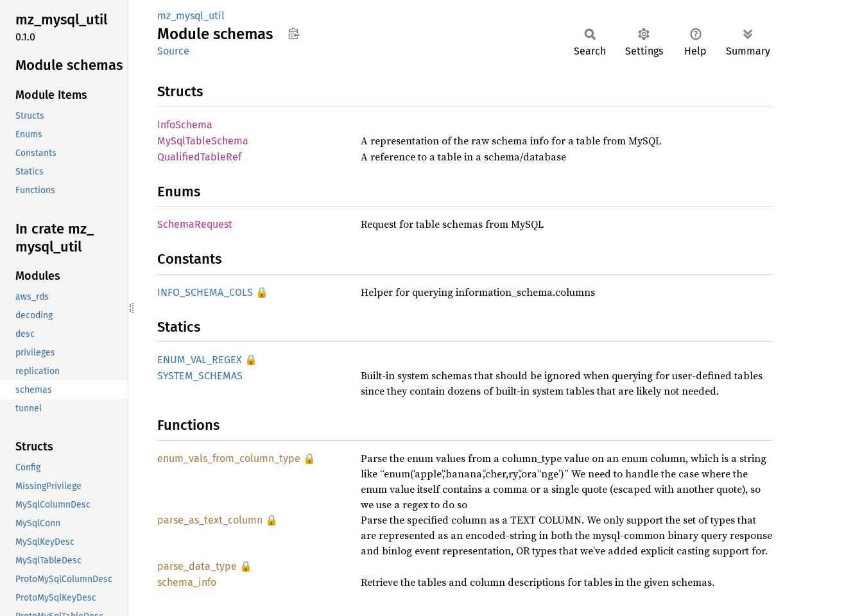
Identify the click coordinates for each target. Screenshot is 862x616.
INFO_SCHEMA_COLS (205, 292)
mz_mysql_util (191, 16)
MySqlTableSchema (203, 141)
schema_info (187, 582)
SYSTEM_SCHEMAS (200, 376)
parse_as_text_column (210, 520)
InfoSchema (185, 125)
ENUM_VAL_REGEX (200, 360)
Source (173, 51)
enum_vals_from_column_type (229, 458)
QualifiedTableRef (199, 157)
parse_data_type (197, 566)
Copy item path (294, 33)
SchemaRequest (195, 224)
